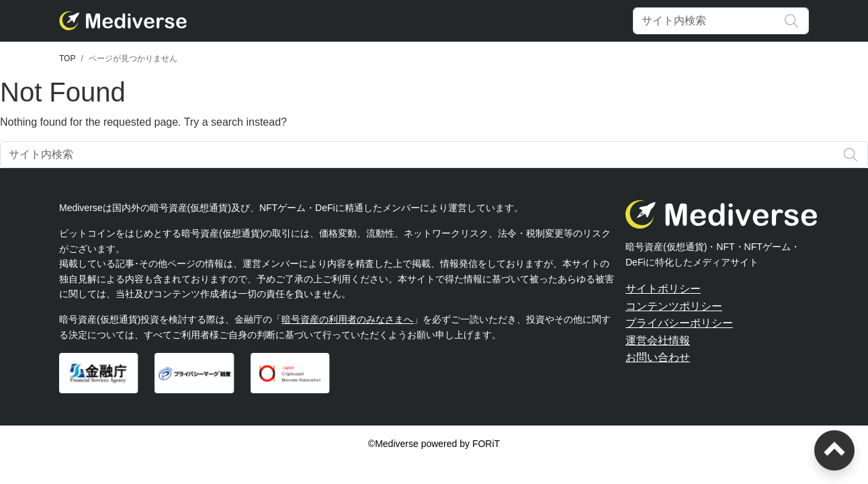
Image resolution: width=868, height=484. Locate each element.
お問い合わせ (658, 357)
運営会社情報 (658, 340)
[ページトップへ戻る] (834, 450)
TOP (67, 58)
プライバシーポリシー (679, 323)
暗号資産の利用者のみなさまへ (347, 319)
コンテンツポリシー (674, 306)
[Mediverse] (123, 21)
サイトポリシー (663, 289)
